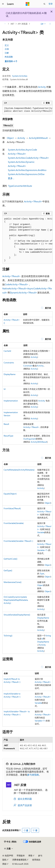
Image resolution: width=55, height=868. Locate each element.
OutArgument (30, 439)
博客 (30, 856)
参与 (40, 856)
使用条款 (36, 860)
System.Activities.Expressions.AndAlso (27, 170)
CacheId (7, 351)
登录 (51, 4)
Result (6, 424)
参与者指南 (33, 775)
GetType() (8, 570)
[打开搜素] (44, 4)
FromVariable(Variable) (14, 523)
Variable (41, 532)
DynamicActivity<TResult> (24, 292)
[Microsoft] (28, 4)
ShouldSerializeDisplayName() (17, 615)
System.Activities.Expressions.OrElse (26, 174)
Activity (42, 87)
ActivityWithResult (38, 138)
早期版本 (21, 856)
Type (42, 573)
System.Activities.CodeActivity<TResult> (29, 158)
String (48, 636)
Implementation (11, 401)
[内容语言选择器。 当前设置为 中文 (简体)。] (10, 842)
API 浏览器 (23, 24)
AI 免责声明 (8, 856)
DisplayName (10, 374)
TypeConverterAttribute (20, 186)
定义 (7, 45)
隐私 (4, 860)
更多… (11, 178)
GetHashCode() (10, 559)
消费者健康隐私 (19, 860)
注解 (7, 53)
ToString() (8, 636)
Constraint (28, 366)
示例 (7, 49)
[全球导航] (3, 4)
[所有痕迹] (5, 24)
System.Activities (20, 76)
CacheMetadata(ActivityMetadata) (19, 470)
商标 (4, 864)
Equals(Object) (10, 494)
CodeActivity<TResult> (16, 284)
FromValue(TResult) (12, 508)
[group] (27, 110)
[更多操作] (50, 24)
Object (10, 138)
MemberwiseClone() (13, 582)
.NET (12, 24)
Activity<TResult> (33, 201)
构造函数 (9, 57)
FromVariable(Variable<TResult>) (18, 541)
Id (5, 389)
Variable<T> (43, 550)
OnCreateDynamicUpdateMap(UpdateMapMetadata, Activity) (16, 600)
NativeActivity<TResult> (15, 288)
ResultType (8, 436)
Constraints (9, 363)
